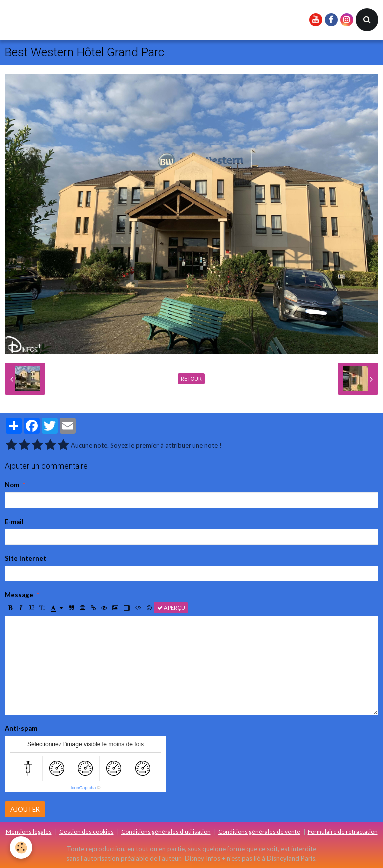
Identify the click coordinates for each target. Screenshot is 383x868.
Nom (12, 485)
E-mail (14, 522)
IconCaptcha (84, 788)
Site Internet (26, 558)
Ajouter (25, 809)
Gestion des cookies (87, 831)
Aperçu (171, 608)
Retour (191, 378)
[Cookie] (21, 847)
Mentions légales (29, 831)
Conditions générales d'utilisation (166, 831)
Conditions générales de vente (259, 831)
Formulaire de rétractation (343, 831)
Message (19, 595)
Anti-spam (21, 728)
